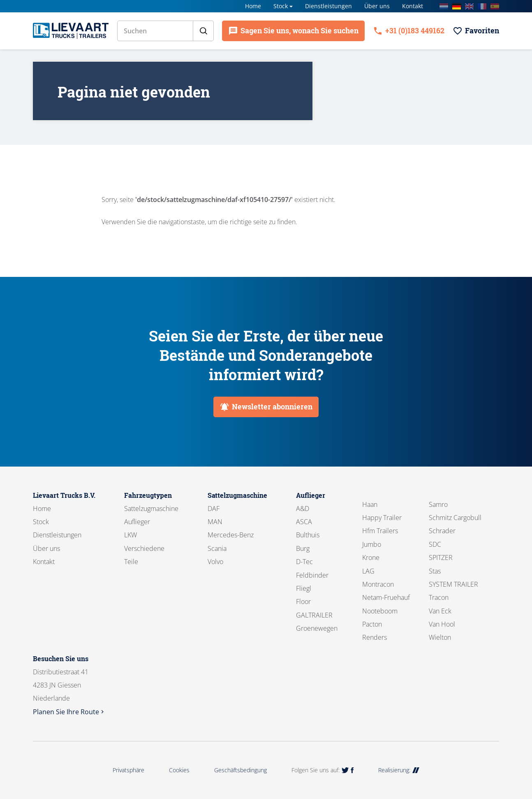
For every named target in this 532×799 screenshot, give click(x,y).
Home (253, 6)
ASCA (304, 522)
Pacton (372, 624)
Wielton (440, 637)
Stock (281, 6)
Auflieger (137, 522)
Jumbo (372, 544)
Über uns (377, 6)
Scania (217, 548)
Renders (375, 637)
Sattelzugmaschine (151, 509)
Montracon (378, 584)
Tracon (439, 597)
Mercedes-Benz (231, 535)
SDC (435, 544)
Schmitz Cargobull (455, 518)
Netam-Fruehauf (386, 597)
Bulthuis (308, 535)
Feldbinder (312, 575)
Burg (303, 548)
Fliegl (304, 588)
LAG (368, 571)
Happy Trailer (382, 518)
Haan (370, 504)
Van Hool (442, 624)
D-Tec (304, 562)
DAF (214, 509)
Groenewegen (317, 628)
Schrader (442, 531)
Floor (303, 602)
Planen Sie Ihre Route (69, 712)
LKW (131, 535)
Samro (438, 504)
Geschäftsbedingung (241, 770)
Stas (435, 571)
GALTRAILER (314, 615)
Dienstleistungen (328, 6)
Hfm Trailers (380, 531)
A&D (303, 509)
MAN (215, 522)
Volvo (215, 562)
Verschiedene (144, 548)
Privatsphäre (128, 770)
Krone (371, 557)
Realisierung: (399, 770)
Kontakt (413, 6)
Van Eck (440, 611)
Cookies (179, 770)
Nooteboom (380, 611)
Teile (131, 562)
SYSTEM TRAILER (453, 584)
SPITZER (441, 557)
